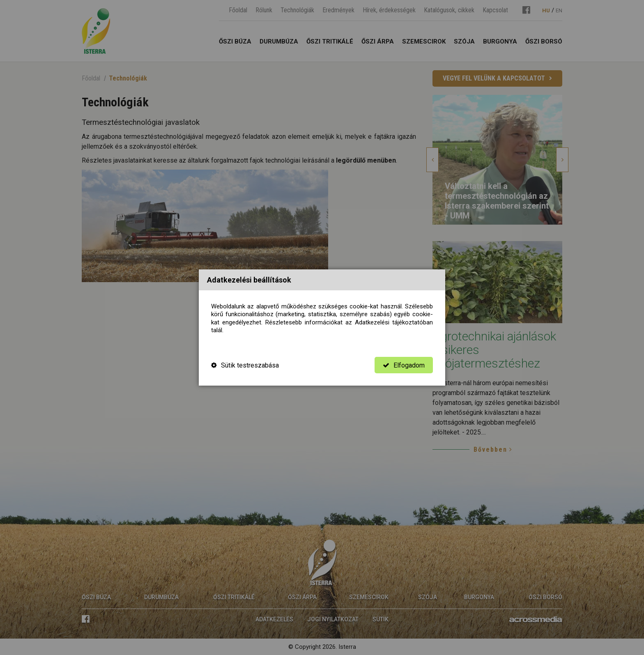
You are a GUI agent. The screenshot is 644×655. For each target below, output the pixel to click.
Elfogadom (404, 365)
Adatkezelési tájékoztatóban (394, 322)
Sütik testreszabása (245, 365)
